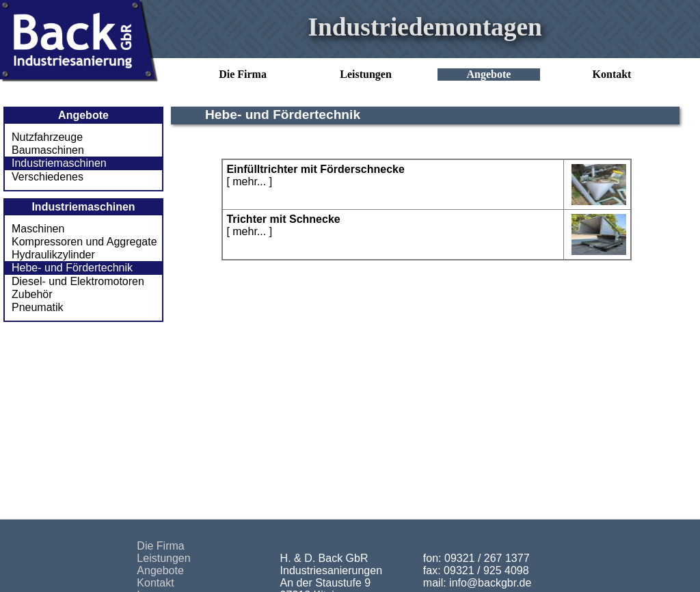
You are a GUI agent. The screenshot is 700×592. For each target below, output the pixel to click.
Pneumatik (38, 307)
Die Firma (243, 74)
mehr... (249, 181)
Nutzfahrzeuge (47, 137)
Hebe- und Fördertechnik (72, 268)
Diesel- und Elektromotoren (78, 281)
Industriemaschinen (59, 163)
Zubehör (32, 294)
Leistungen (366, 74)
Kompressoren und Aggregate (84, 242)
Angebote (489, 74)
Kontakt (612, 74)
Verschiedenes (48, 177)
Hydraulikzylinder (53, 255)
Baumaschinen (48, 150)
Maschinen (38, 229)
